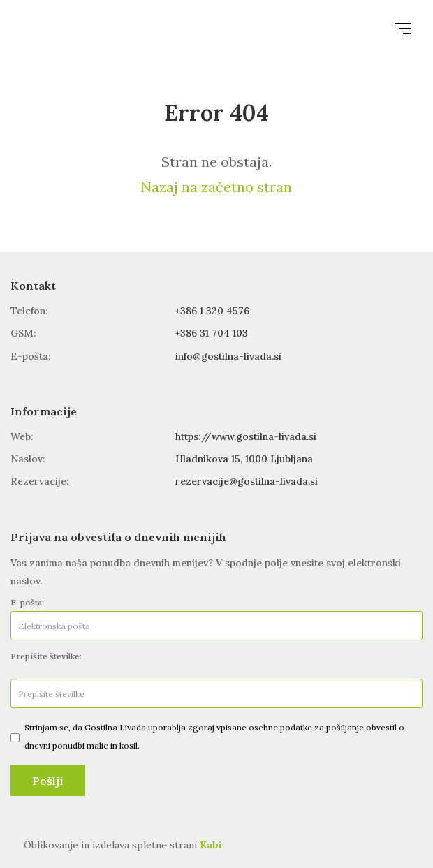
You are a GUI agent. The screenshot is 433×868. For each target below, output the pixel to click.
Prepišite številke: (46, 656)
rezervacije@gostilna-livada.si (247, 481)
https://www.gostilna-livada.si (246, 436)
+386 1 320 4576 (212, 311)
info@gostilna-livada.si (228, 356)
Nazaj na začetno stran (216, 187)
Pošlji (48, 781)
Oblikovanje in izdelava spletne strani (123, 845)
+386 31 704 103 (212, 333)
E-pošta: (27, 602)
